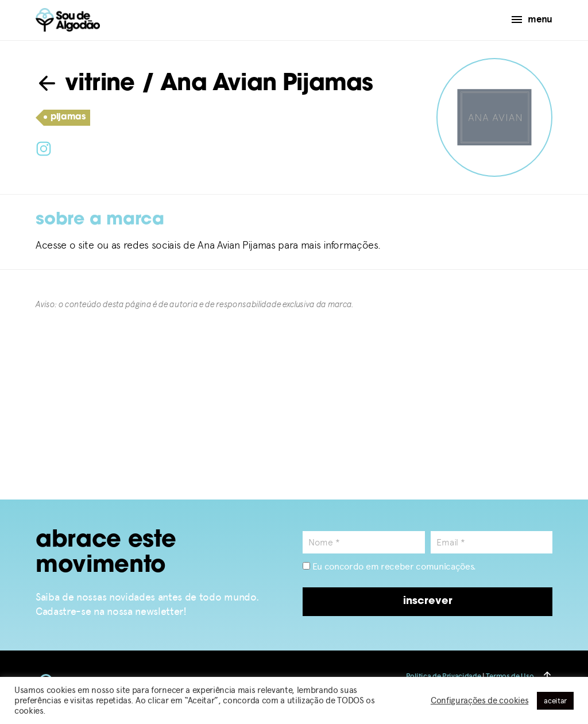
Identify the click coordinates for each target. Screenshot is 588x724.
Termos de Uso (510, 676)
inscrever (428, 601)
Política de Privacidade (444, 676)
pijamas (65, 118)
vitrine (85, 84)
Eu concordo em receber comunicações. (389, 566)
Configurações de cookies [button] (479, 700)
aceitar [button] (555, 701)
